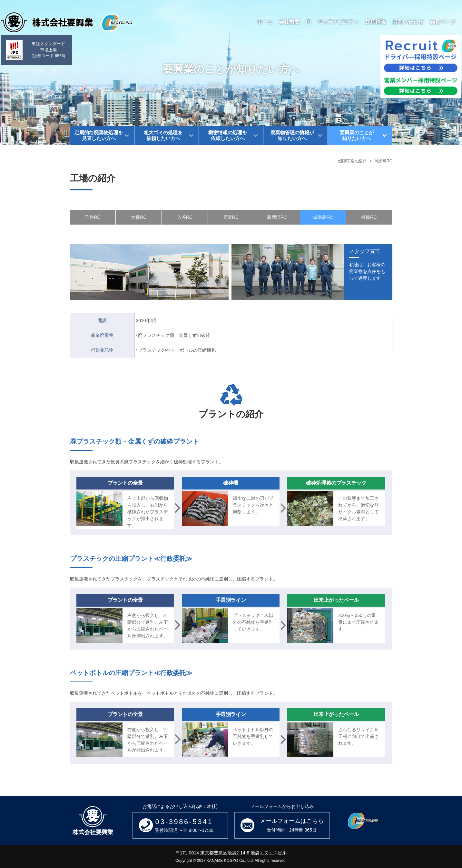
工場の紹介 (357, 161)
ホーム (273, 161)
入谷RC (185, 217)
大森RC (139, 217)
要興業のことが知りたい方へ (313, 161)
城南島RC (323, 217)
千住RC (93, 217)
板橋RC (369, 217)
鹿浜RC (231, 217)
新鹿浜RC (277, 217)
